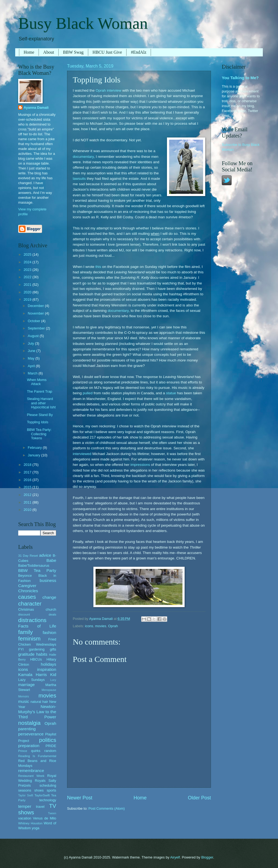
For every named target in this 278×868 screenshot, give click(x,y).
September (37, 328)
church (51, 609)
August (34, 336)
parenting (27, 729)
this (98, 267)
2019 (28, 300)
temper (25, 806)
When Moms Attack (37, 382)
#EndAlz (139, 52)
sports (51, 790)
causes (27, 597)
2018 (28, 465)
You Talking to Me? (240, 78)
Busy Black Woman (83, 23)
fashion (49, 632)
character (30, 603)
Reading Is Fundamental (37, 756)
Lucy (53, 680)
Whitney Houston (30, 823)
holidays (48, 664)
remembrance (31, 771)
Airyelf (175, 857)
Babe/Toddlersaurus (34, 566)
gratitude (26, 654)
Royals (40, 781)
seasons (25, 790)
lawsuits (79, 179)
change (49, 597)
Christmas (26, 609)
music (24, 701)
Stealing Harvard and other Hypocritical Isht (41, 403)
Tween (52, 813)
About (49, 52)
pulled (88, 393)
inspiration (47, 669)
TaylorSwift (42, 795)
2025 (28, 254)
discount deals (37, 614)
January (34, 455)
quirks (36, 751)
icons (89, 626)
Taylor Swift (26, 795)
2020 (28, 292)
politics (48, 740)
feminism (29, 638)
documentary (83, 157)
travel (40, 807)
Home (29, 52)
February (35, 448)
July (31, 343)
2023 (28, 270)
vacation (25, 818)
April (32, 366)
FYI (21, 649)
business (48, 580)
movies (101, 626)
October (34, 321)
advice (45, 555)
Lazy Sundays (31, 680)
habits (42, 654)
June (32, 351)
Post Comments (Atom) (107, 808)
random (50, 751)
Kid (53, 675)
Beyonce (25, 576)
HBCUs (36, 659)
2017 (28, 472)
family (26, 632)
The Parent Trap (40, 391)
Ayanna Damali (36, 108)
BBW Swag (73, 52)
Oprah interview (108, 90)
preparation (29, 746)
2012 (28, 495)
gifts (53, 649)
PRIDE (51, 746)
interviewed (82, 454)
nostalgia (29, 723)
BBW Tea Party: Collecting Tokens (39, 434)
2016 (28, 480)
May (31, 358)
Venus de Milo (45, 818)
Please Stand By (40, 415)
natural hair (39, 702)
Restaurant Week (31, 776)
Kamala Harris (33, 675)
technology (48, 800)
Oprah (113, 626)
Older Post (199, 798)
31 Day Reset (28, 556)
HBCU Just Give (107, 52)
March (33, 373)
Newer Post (80, 798)
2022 (28, 277)
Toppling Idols (38, 422)
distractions (32, 620)
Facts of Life (37, 626)
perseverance (31, 734)
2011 (28, 502)
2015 (28, 487)
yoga (36, 828)
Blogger (207, 857)
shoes (39, 790)
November (36, 313)
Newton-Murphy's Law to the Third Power (37, 712)
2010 (28, 510)
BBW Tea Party (37, 570)
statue (171, 393)
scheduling (48, 785)
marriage (26, 685)
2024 (28, 262)
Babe (51, 560)
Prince (23, 751)
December (36, 306)
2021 (28, 285)
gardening (37, 649)
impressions (140, 465)
